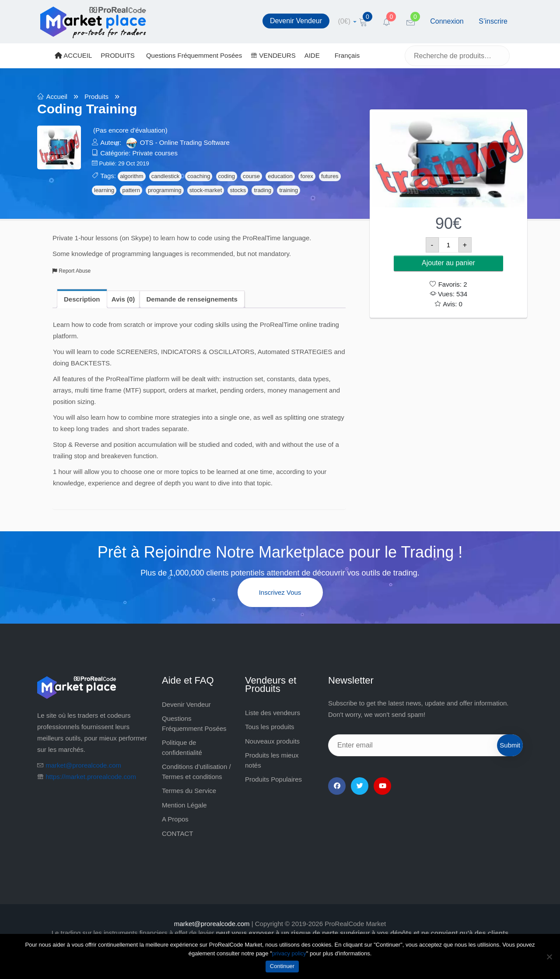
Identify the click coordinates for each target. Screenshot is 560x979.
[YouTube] (382, 786)
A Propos (175, 819)
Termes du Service (189, 791)
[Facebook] (337, 786)
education (280, 176)
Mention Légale (184, 805)
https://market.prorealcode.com (91, 777)
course (251, 176)
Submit (510, 745)
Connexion (447, 21)
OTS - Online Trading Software (185, 142)
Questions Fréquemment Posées (194, 55)
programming (165, 190)
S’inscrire (493, 21)
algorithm (131, 176)
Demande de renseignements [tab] (192, 299)
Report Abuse (72, 271)
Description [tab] (82, 299)
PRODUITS (118, 55)
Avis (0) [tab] (123, 299)
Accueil (57, 96)
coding (227, 176)
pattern (131, 190)
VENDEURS (273, 55)
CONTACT (177, 833)
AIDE (312, 55)
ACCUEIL (73, 55)
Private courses (155, 153)
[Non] (549, 957)
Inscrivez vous (280, 592)
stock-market (206, 190)
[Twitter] (360, 786)
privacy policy (289, 953)
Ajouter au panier (448, 263)
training (289, 190)
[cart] (348, 21)
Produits (96, 96)
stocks (238, 190)
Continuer (282, 966)
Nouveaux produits (272, 741)
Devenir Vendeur (296, 21)
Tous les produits (270, 727)
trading (262, 190)
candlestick (165, 176)
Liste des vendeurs (273, 713)
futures (330, 176)
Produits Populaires (273, 779)
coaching (199, 176)
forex (307, 176)
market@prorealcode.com (83, 765)
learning (104, 190)
